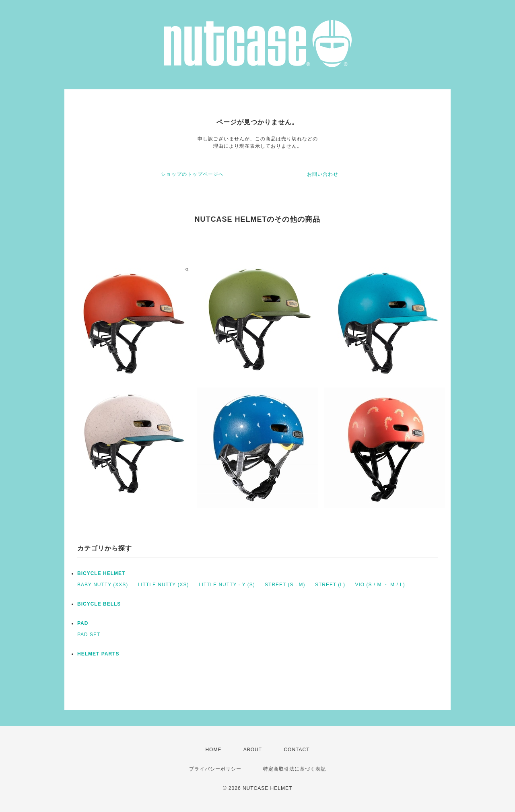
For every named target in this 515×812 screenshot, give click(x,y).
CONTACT (297, 750)
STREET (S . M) (285, 585)
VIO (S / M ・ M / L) (380, 585)
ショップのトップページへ (192, 174)
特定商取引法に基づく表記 (295, 769)
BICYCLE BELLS (99, 604)
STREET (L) (330, 585)
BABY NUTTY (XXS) (103, 585)
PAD (83, 623)
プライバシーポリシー (215, 769)
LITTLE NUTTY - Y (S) (227, 585)
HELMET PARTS (98, 654)
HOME (213, 750)
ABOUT (253, 750)
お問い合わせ (323, 174)
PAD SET (89, 635)
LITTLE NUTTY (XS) (164, 585)
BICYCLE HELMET (101, 573)
